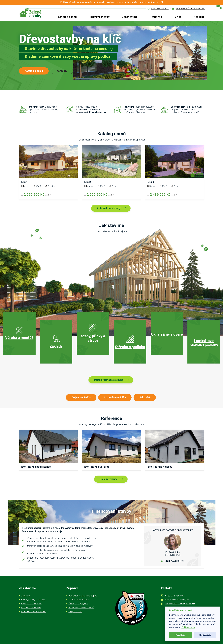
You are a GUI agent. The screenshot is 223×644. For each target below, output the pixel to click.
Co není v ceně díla (115, 397)
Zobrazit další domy (109, 208)
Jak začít (145, 397)
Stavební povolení (79, 600)
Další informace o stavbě (109, 380)
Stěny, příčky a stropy (33, 600)
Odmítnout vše (205, 635)
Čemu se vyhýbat (78, 604)
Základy (26, 596)
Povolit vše (180, 635)
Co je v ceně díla (81, 397)
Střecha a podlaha (32, 604)
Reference (156, 17)
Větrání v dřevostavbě (34, 612)
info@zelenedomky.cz (177, 600)
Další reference (109, 479)
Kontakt (199, 17)
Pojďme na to (188, 627)
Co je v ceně (75, 612)
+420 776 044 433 (160, 9)
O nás (178, 17)
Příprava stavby (100, 17)
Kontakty (62, 71)
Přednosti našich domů (81, 608)
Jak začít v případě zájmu (83, 596)
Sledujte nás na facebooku (180, 604)
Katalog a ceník (68, 17)
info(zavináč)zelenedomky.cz (191, 9)
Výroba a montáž (31, 608)
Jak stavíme (130, 17)
